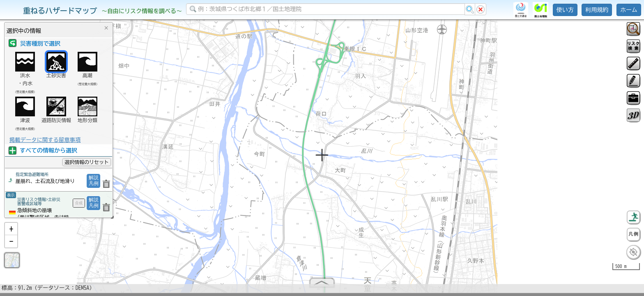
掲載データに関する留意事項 (45, 140)
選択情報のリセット (87, 162)
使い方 (565, 10)
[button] (11, 232)
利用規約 (597, 10)
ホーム (629, 10)
